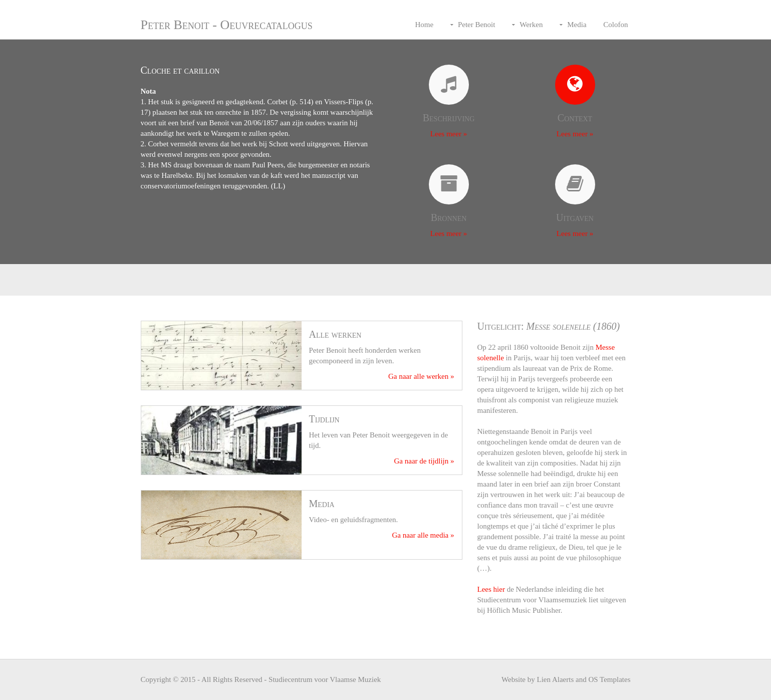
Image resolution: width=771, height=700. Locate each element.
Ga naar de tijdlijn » (424, 461)
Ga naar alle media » (423, 535)
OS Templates (609, 679)
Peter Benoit (477, 25)
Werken (531, 25)
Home (424, 25)
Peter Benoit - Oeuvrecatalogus (227, 25)
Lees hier (491, 589)
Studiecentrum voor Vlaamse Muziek (325, 679)
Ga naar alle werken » (421, 376)
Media (577, 25)
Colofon (615, 25)
